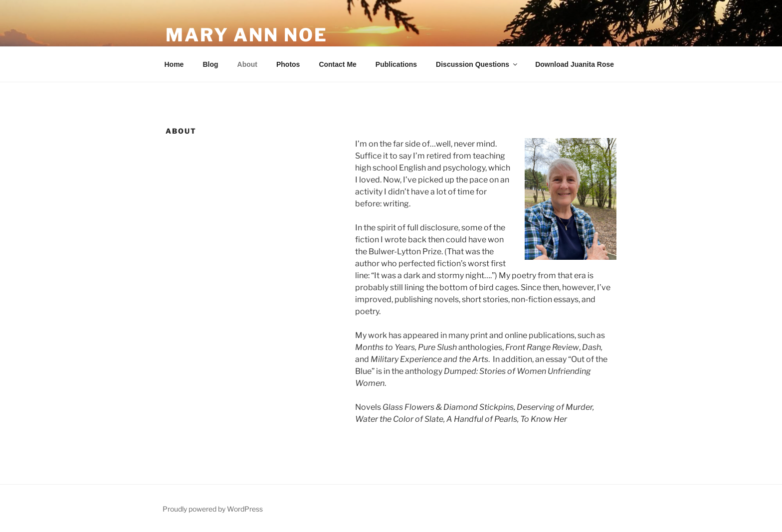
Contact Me (337, 64)
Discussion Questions (477, 64)
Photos (288, 64)
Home (174, 64)
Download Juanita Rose (575, 64)
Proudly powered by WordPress (213, 509)
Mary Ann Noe (247, 35)
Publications (396, 64)
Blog (210, 64)
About (247, 64)
